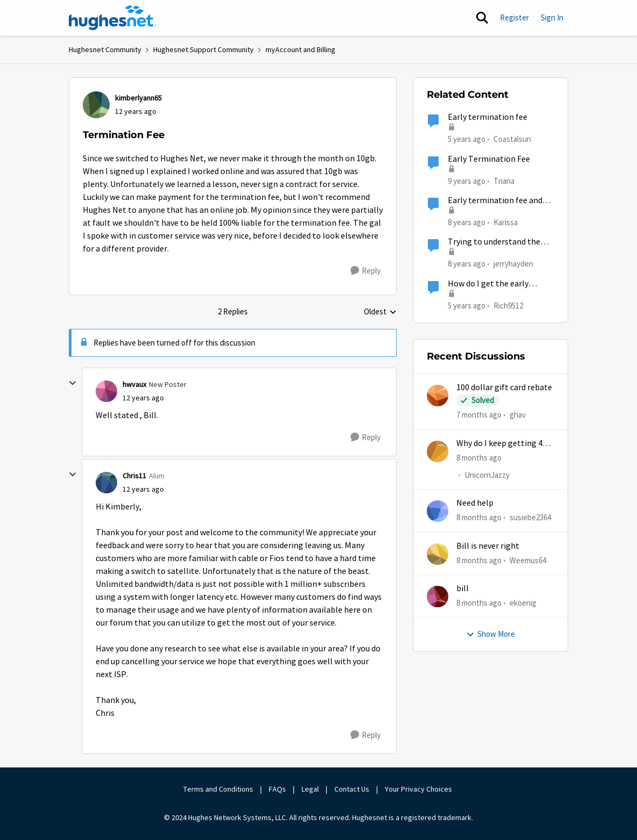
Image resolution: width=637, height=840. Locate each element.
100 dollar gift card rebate (504, 387)
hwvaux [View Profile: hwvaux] (134, 384)
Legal (310, 789)
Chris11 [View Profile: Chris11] (134, 476)
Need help (475, 503)
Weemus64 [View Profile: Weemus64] (528, 560)
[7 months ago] (479, 415)
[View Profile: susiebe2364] (438, 511)
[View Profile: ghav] (438, 396)
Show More (491, 634)
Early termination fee (488, 117)
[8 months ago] (479, 458)
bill (463, 588)
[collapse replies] (73, 383)
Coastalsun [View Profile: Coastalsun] (512, 139)
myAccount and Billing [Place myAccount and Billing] (300, 49)
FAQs (277, 789)
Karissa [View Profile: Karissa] (506, 222)
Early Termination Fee (489, 159)
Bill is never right (488, 546)
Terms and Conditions (218, 789)
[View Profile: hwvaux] (106, 391)
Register (514, 17)
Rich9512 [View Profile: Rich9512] (508, 305)
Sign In (552, 17)
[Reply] (366, 271)
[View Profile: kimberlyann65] (96, 105)
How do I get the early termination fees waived (492, 284)
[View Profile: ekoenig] (438, 597)
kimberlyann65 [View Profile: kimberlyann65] (138, 98)
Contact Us (352, 789)
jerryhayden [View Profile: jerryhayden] (513, 264)
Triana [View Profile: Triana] (504, 180)
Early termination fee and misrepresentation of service (501, 201)
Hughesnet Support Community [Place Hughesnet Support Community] (203, 49)
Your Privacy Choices (419, 789)
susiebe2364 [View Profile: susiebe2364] (530, 517)
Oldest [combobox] (380, 312)
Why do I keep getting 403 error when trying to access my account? (504, 444)
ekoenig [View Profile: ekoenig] (523, 603)
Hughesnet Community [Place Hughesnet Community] (105, 49)
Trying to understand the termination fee (494, 242)
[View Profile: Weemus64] (438, 554)
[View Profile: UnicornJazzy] (438, 451)
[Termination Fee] (143, 398)
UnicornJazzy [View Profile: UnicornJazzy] (487, 475)
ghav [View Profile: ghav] (518, 415)
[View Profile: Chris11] (106, 483)
